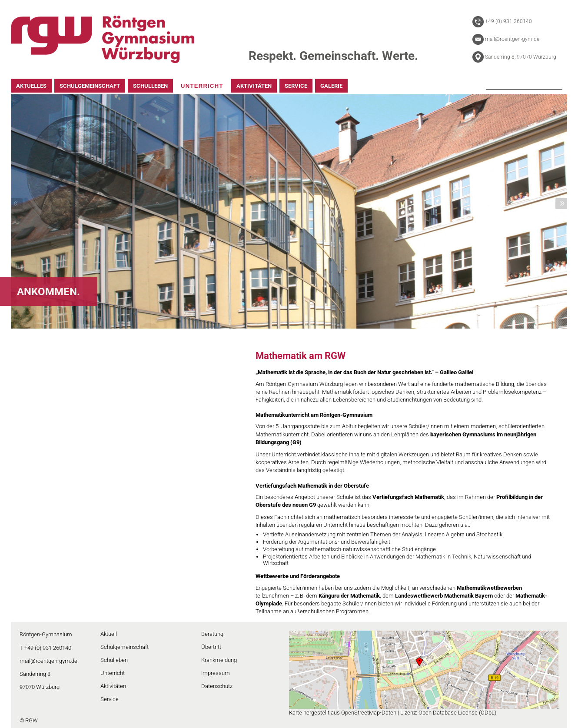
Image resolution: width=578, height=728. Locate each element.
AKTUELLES (31, 86)
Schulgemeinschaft (125, 647)
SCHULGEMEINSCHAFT (90, 86)
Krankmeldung (219, 660)
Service (110, 699)
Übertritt (211, 647)
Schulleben (114, 660)
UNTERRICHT (202, 86)
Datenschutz (217, 686)
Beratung (212, 634)
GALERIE (331, 86)
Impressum (216, 673)
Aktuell (109, 634)
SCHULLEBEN (150, 86)
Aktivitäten (113, 686)
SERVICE (296, 86)
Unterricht (113, 673)
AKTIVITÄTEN (254, 86)
